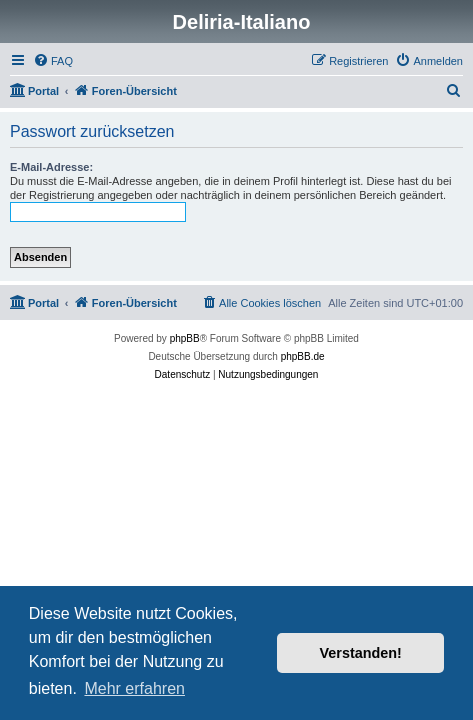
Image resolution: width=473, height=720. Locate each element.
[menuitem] (53, 61)
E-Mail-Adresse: (51, 167)
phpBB (185, 338)
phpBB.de (303, 356)
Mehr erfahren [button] (134, 688)
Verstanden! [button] (361, 653)
